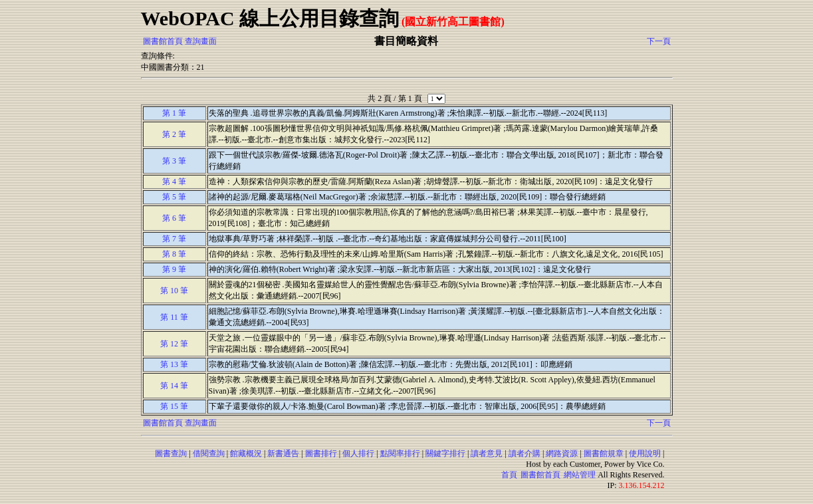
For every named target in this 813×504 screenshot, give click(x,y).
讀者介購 (524, 453)
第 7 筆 (174, 239)
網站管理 (580, 475)
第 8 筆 (174, 254)
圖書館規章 (604, 453)
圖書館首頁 (163, 41)
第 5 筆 (174, 197)
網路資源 (562, 453)
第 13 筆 (174, 364)
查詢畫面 (201, 41)
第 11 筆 (174, 317)
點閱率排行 (400, 453)
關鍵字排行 (445, 453)
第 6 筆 (174, 218)
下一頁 (659, 41)
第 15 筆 (174, 406)
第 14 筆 (174, 386)
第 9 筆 (174, 269)
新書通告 (283, 453)
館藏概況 (246, 453)
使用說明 (645, 453)
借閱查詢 (209, 453)
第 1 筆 (174, 113)
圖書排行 (321, 453)
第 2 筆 (174, 134)
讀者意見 (487, 453)
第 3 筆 (174, 161)
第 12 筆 (174, 344)
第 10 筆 (174, 291)
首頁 (509, 475)
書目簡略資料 (406, 41)
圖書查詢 (171, 453)
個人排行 (358, 453)
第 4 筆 (174, 182)
